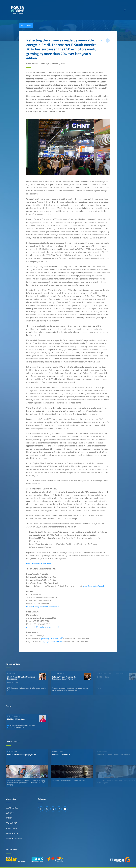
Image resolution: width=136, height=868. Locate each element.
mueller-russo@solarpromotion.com (21, 725)
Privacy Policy (13, 833)
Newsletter (12, 828)
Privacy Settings (14, 839)
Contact (10, 813)
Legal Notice (12, 808)
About (9, 818)
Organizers (11, 823)
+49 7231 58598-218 (16, 727)
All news (25, 26)
